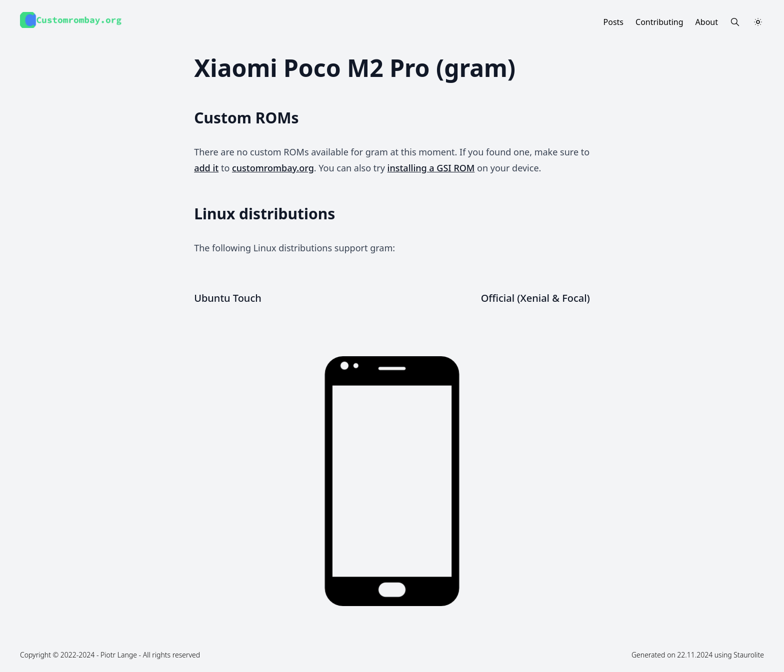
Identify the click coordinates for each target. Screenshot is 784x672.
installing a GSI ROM (431, 168)
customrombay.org (273, 168)
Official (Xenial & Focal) (535, 298)
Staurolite (749, 655)
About (707, 22)
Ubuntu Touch (228, 298)
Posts (613, 22)
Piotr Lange (119, 655)
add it (206, 168)
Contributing (659, 22)
